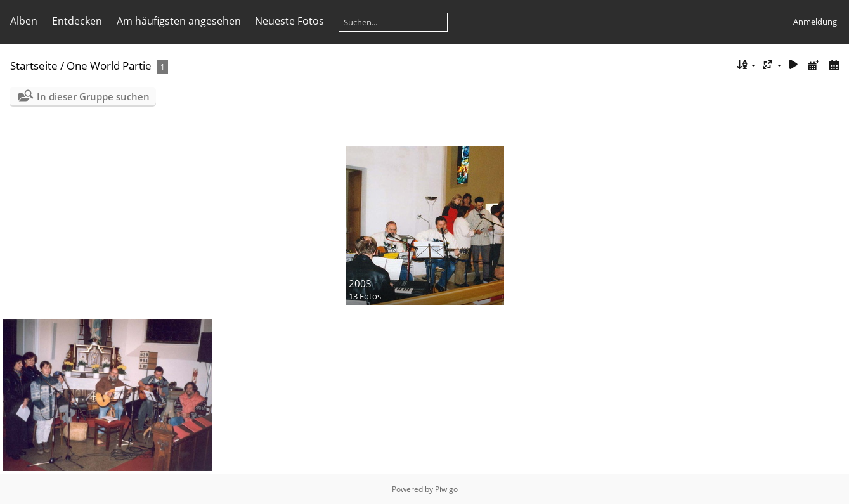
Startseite (34, 66)
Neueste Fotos (289, 21)
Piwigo (446, 489)
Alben (24, 21)
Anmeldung (815, 22)
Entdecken (77, 21)
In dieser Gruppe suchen (93, 96)
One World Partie (109, 66)
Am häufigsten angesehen (179, 21)
